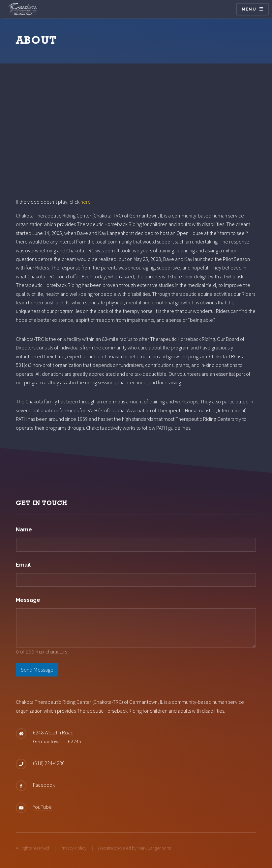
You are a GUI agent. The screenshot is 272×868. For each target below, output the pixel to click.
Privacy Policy (73, 848)
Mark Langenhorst (154, 848)
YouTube (42, 807)
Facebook (44, 785)
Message (28, 600)
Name (25, 530)
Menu (249, 9)
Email (25, 565)
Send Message (37, 670)
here (86, 202)
